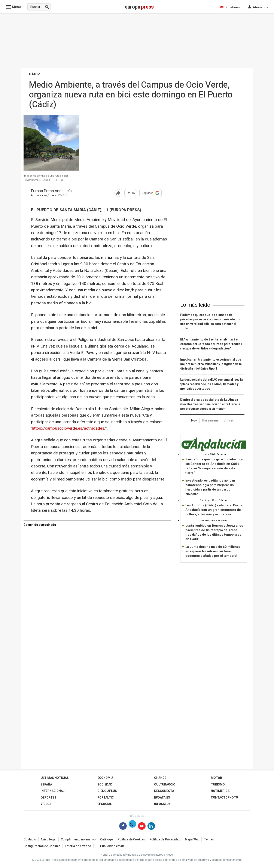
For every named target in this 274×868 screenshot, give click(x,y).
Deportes (48, 798)
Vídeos (46, 804)
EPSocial (105, 804)
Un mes (229, 421)
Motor (216, 778)
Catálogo (107, 839)
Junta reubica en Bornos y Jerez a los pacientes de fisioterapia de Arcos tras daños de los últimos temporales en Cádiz (214, 532)
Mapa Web (192, 839)
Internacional (53, 791)
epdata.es (162, 798)
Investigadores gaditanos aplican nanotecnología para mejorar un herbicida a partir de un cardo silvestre (210, 487)
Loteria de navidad (78, 846)
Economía (105, 778)
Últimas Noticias (55, 778)
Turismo (218, 785)
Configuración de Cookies (42, 846)
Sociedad (105, 785)
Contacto (30, 839)
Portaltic (106, 798)
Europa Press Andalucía (51, 191)
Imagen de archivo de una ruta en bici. (46, 176)
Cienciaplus (107, 791)
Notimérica (220, 791)
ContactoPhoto (224, 798)
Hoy (194, 421)
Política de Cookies (131, 839)
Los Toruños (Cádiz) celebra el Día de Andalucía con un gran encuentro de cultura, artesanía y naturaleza (214, 510)
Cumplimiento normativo (78, 839)
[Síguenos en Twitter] (132, 827)
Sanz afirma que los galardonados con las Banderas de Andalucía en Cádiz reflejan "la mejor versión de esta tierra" (214, 466)
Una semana (210, 421)
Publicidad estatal (113, 846)
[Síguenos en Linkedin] (151, 827)
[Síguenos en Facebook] (123, 827)
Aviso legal (48, 839)
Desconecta (164, 791)
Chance (160, 778)
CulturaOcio (165, 785)
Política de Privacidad (165, 839)
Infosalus (162, 804)
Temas (209, 839)
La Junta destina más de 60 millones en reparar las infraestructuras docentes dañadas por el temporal (213, 551)
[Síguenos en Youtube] (142, 827)
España (46, 785)
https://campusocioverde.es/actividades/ (69, 428)
